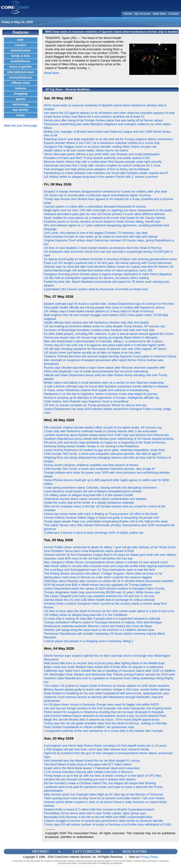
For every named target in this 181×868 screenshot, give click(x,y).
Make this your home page (21, 126)
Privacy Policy (149, 857)
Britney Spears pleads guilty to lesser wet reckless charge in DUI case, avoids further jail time (107, 689)
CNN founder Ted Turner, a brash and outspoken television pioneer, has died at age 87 (102, 454)
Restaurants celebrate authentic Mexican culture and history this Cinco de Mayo (98, 626)
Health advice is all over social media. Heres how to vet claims (86, 150)
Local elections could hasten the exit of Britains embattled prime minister (93, 491)
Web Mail (159, 14)
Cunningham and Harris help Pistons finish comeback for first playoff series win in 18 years (105, 746)
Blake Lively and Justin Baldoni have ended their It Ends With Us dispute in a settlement (104, 667)
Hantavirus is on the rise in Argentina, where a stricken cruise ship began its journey (101, 394)
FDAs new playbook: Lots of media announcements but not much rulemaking (96, 371)
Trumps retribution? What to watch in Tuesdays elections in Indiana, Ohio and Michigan (103, 622)
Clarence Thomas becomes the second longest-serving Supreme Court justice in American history (110, 356)
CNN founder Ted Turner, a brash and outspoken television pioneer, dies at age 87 (100, 469)
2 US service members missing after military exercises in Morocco (89, 772)
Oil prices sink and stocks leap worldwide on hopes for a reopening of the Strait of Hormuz (105, 442)
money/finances (20, 77)
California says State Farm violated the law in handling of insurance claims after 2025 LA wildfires (110, 671)
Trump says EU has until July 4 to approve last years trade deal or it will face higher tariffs (104, 345)
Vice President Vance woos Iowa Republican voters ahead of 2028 (89, 551)
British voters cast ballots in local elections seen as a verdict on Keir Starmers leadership (104, 383)
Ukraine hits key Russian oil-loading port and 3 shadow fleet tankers (90, 779)
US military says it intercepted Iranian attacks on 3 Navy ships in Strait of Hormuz (99, 311)
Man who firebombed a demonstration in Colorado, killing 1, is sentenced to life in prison (104, 341)
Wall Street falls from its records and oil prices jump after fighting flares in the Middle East (104, 663)
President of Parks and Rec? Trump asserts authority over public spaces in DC (97, 158)
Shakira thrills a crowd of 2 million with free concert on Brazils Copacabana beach (99, 809)
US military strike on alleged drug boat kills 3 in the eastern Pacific (89, 495)
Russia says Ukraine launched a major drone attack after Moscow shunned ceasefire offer (105, 368)
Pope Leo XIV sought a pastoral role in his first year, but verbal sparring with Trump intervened (108, 263)
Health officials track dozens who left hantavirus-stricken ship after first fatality (96, 322)
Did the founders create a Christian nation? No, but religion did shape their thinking (100, 783)
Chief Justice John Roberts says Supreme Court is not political (86, 401)
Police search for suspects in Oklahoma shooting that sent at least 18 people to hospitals (104, 712)
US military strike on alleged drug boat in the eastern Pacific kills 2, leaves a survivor (101, 177)
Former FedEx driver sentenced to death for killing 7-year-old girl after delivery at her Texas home (110, 547)
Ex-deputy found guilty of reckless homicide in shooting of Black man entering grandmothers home (110, 259)
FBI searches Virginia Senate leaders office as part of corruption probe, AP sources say (103, 427)
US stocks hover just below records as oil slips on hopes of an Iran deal (92, 353)
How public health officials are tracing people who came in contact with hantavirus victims (104, 307)
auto (21, 40)
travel (21, 115)
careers (20, 45)
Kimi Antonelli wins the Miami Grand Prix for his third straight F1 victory (92, 761)
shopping (21, 94)
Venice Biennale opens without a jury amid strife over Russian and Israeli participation (102, 154)
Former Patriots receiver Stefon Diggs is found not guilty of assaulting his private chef (102, 518)
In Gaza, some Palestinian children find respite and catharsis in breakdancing (96, 390)
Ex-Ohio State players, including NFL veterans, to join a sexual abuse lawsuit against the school (109, 334)
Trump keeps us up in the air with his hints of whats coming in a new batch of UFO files (103, 776)
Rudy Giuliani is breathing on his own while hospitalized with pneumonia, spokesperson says (107, 693)
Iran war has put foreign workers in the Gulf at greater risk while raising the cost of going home (108, 708)
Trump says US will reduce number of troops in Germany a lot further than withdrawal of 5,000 (108, 824)
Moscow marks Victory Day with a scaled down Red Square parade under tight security (103, 162)
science (21, 88)
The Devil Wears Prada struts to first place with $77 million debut (88, 764)
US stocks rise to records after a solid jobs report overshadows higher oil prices (97, 195)
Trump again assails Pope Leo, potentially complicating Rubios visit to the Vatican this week (106, 521)
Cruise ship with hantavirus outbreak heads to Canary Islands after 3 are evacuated (100, 431)
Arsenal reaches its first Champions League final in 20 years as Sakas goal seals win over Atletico (110, 555)
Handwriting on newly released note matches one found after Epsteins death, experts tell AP (106, 173)
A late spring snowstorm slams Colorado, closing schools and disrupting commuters (100, 488)
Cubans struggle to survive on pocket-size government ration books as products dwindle (104, 821)
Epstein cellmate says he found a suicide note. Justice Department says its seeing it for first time (109, 304)
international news (20, 72)
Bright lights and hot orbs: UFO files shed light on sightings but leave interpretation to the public (108, 210)
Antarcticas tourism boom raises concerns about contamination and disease (95, 499)
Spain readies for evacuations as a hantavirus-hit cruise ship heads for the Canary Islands (105, 218)
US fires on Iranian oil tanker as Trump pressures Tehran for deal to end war (95, 405)
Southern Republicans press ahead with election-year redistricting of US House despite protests (109, 439)
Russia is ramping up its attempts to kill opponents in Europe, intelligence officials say (102, 398)
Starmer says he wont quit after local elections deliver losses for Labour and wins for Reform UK (109, 267)
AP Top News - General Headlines (68, 89)
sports (21, 99)
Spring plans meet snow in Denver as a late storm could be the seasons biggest (98, 577)
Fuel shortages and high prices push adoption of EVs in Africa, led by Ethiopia (96, 169)
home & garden (21, 67)
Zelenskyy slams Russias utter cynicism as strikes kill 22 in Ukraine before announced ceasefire (109, 581)
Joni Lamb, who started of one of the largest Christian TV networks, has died (96, 233)
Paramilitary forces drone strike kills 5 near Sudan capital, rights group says (95, 813)
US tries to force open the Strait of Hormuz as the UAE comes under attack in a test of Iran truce (109, 611)
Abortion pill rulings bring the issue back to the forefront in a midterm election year (99, 630)
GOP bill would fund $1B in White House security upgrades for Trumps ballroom (98, 585)
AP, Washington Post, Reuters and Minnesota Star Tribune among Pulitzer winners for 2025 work (110, 674)
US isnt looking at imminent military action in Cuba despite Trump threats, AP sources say (104, 326)
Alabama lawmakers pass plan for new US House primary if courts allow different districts (104, 214)
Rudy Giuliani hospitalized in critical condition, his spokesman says (89, 727)
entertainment (21, 50)
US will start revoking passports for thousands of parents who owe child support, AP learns (105, 349)
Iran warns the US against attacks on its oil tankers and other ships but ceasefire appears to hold (109, 113)
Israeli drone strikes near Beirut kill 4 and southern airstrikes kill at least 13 (94, 117)
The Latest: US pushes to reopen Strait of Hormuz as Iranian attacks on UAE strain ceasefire (107, 686)
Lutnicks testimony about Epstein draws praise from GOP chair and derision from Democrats (106, 435)
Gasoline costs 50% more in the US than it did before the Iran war (88, 558)
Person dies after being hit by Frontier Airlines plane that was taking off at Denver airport (103, 120)
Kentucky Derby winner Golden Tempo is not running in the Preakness (91, 446)
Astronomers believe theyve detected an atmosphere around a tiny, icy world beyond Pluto (105, 716)
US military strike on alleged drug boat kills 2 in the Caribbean (86, 615)
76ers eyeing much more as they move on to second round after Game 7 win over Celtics (104, 798)
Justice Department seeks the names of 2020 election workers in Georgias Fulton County (104, 588)
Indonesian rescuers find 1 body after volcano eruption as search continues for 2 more (102, 165)
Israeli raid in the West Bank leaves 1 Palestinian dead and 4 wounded (92, 768)
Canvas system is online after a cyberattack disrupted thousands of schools (95, 206)
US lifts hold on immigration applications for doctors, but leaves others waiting (96, 278)
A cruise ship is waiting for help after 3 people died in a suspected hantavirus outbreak (102, 619)
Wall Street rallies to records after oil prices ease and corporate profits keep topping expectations (109, 566)
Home (128, 14)
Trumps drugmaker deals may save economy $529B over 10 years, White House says (102, 592)
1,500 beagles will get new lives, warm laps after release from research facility (97, 749)
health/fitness (21, 61)
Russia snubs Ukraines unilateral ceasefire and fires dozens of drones (91, 465)
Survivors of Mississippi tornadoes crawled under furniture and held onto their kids (99, 330)
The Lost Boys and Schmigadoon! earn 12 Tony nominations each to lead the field (99, 570)
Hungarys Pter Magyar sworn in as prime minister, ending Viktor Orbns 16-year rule (100, 147)
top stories (20, 110)
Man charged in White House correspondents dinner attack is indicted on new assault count (106, 562)
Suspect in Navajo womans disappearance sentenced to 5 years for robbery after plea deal (105, 191)
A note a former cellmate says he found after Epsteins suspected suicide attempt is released (106, 386)
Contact (173, 14)
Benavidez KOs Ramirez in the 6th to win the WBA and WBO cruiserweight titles (98, 817)
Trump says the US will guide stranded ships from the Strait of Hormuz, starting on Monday (105, 723)
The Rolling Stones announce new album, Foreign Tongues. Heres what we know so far (103, 573)
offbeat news (21, 83)
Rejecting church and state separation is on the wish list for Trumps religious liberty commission (108, 139)
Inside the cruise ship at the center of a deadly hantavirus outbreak (89, 503)
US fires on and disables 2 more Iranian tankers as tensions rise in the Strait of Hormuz (103, 248)
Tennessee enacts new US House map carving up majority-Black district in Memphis (101, 338)
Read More (51, 73)
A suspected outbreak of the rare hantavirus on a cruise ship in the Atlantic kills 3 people (103, 731)
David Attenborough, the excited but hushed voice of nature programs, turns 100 (98, 270)
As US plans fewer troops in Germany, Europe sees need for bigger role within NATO (101, 704)
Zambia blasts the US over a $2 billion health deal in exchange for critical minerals (99, 600)
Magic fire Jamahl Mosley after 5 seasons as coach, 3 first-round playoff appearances (102, 719)
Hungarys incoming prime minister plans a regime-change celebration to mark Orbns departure (108, 274)
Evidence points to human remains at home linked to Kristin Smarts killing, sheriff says (102, 222)
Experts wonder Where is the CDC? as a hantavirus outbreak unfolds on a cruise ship (102, 143)
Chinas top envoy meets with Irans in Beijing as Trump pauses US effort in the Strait (101, 514)
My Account (142, 14)
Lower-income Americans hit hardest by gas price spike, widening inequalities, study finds (104, 450)
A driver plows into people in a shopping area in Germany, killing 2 (89, 641)
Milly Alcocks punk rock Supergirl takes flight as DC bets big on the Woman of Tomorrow (104, 794)
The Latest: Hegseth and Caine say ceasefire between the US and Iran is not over (99, 596)
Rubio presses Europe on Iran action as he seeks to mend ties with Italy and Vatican (101, 237)
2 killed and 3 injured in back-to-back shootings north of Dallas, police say (94, 533)
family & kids (20, 56)
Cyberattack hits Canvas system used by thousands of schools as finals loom (96, 289)
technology (21, 104)
